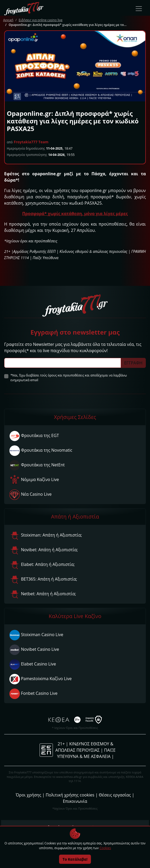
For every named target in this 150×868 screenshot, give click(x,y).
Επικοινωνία (75, 801)
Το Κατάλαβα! (75, 859)
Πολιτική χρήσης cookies (70, 795)
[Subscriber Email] (63, 363)
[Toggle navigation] (139, 9)
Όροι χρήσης (28, 795)
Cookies (105, 848)
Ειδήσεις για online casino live (41, 20)
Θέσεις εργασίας (115, 795)
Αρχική (8, 20)
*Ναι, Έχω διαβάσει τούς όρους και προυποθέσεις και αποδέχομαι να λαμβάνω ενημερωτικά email (69, 378)
